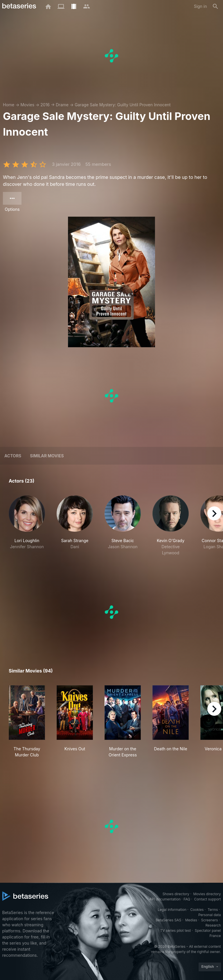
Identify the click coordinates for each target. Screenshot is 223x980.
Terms (213, 910)
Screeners (209, 920)
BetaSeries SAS (168, 920)
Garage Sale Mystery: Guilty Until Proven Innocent (123, 105)
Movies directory (207, 894)
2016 (45, 105)
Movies (27, 105)
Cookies (197, 910)
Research (213, 925)
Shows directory (176, 894)
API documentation (165, 899)
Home (9, 105)
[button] (27, 526)
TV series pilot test (175, 930)
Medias (191, 920)
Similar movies (47, 456)
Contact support (208, 899)
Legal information (172, 910)
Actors (13, 456)
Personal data (210, 915)
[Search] (215, 6)
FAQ (187, 899)
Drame (62, 105)
